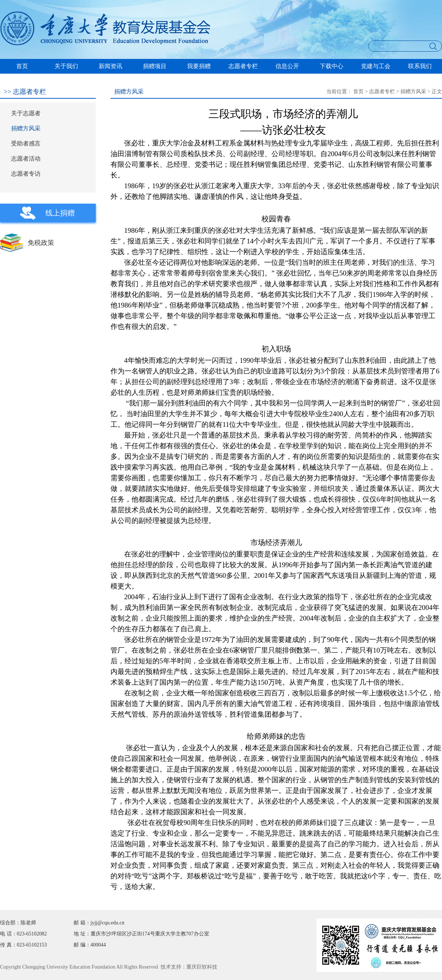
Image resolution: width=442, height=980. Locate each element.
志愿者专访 (26, 174)
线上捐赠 (60, 213)
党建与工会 (376, 66)
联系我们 (420, 66)
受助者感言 (26, 143)
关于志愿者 (26, 113)
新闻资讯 (110, 66)
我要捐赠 (199, 66)
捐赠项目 (155, 66)
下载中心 (331, 66)
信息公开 (287, 66)
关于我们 (66, 66)
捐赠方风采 (26, 128)
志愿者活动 (26, 159)
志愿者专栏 (243, 66)
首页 (22, 66)
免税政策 (41, 243)
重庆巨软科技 (202, 967)
